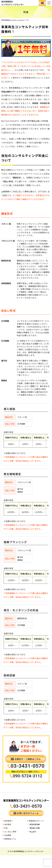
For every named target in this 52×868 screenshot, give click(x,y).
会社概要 (8, 835)
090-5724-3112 (28, 776)
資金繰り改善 (35, 828)
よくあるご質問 (10, 832)
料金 (6, 828)
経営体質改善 (35, 824)
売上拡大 (33, 832)
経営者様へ (9, 821)
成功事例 (8, 824)
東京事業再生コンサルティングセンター (13, 3)
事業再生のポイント (36, 821)
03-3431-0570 (28, 766)
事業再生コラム (10, 839)
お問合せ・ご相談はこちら (26, 759)
